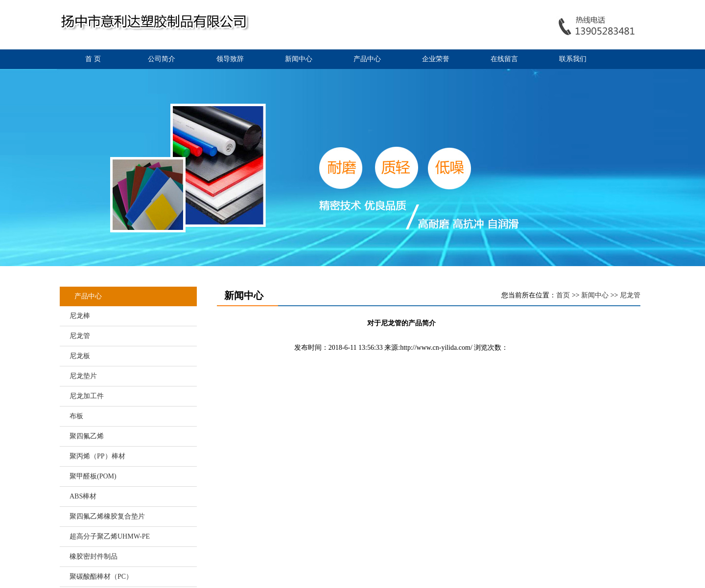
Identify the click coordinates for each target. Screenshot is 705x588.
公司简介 (162, 59)
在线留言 (504, 59)
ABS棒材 (83, 496)
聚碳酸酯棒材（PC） (101, 577)
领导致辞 (230, 59)
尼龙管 (80, 336)
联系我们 (573, 59)
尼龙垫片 (83, 376)
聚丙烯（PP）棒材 (97, 456)
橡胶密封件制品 (94, 556)
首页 (563, 295)
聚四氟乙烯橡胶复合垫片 (107, 516)
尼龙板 (80, 356)
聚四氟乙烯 (87, 436)
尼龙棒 (80, 316)
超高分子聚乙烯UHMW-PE (110, 536)
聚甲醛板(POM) (93, 476)
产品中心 (367, 59)
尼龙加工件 (87, 396)
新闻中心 (299, 59)
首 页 (93, 59)
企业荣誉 (436, 59)
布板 (76, 416)
